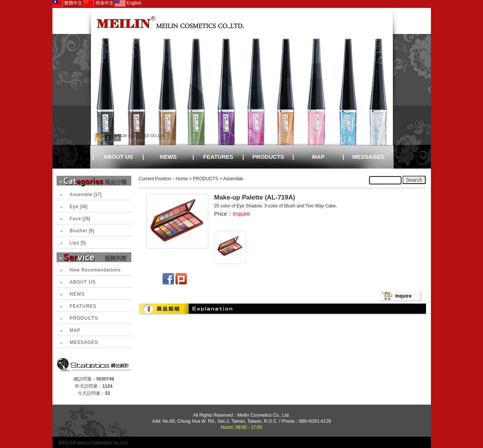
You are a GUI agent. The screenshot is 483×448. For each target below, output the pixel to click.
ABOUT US (118, 157)
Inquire (241, 214)
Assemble (233, 179)
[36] (79, 207)
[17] (86, 195)
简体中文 (98, 3)
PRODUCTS (268, 157)
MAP (318, 157)
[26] (80, 219)
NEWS (168, 157)
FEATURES (218, 157)
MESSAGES (368, 157)
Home (182, 179)
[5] (82, 231)
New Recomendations (95, 270)
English (128, 3)
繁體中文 (67, 3)
